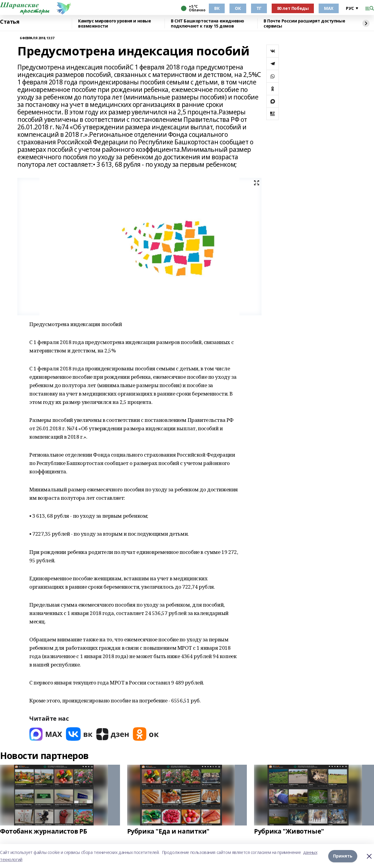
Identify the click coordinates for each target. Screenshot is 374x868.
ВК (217, 8)
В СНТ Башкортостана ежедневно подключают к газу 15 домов (207, 24)
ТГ (259, 8)
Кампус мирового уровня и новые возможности (114, 24)
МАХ (329, 8)
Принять (343, 856)
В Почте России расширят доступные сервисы (304, 24)
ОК (238, 8)
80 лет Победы (293, 8)
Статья (10, 22)
